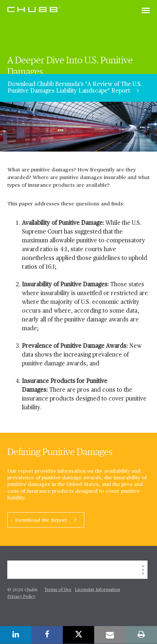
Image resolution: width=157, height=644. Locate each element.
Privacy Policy (21, 597)
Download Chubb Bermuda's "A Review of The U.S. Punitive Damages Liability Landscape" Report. (75, 88)
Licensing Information (97, 590)
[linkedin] (16, 635)
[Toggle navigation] (146, 11)
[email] (110, 635)
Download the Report (42, 520)
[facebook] (47, 635)
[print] (141, 635)
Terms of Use (58, 590)
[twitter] (78, 635)
